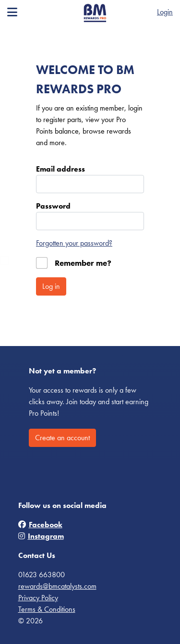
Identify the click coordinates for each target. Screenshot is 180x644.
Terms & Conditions (47, 609)
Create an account (62, 438)
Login (165, 12)
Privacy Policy (38, 598)
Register (138, 12)
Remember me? (83, 263)
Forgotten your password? (74, 243)
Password (53, 206)
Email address (60, 169)
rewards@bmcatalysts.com (57, 586)
